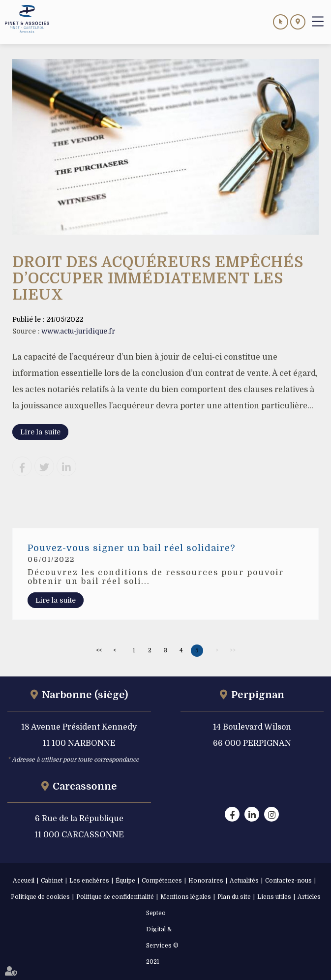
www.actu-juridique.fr (78, 331)
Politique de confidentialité (115, 897)
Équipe (125, 881)
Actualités (244, 881)
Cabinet (52, 881)
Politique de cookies (40, 897)
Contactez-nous (288, 881)
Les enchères (89, 881)
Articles (309, 897)
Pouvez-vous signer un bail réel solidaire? (131, 548)
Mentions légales (186, 897)
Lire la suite (40, 432)
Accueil (24, 881)
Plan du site (234, 897)
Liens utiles (274, 897)
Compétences (162, 881)
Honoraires (206, 881)
